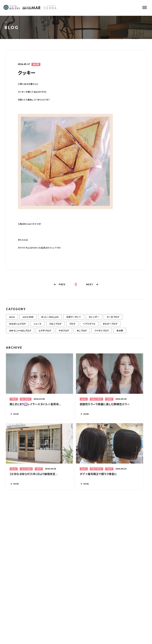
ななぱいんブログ (17, 325)
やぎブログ (64, 332)
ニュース (38, 325)
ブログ (72, 325)
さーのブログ (113, 318)
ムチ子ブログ (45, 332)
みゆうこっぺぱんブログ (20, 332)
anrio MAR (28, 318)
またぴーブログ (110, 325)
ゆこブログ (82, 332)
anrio (12, 318)
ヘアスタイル (89, 325)
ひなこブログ (55, 325)
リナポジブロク (102, 332)
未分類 (36, 65)
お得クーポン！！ (74, 318)
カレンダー (94, 318)
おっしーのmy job (50, 318)
